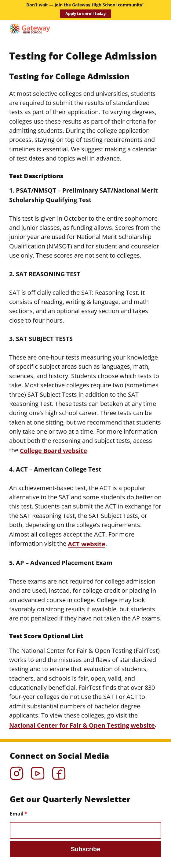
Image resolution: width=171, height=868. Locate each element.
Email (17, 814)
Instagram (17, 771)
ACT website (87, 544)
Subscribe (86, 849)
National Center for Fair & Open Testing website (82, 725)
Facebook (59, 771)
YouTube (38, 771)
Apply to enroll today (85, 13)
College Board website (53, 450)
